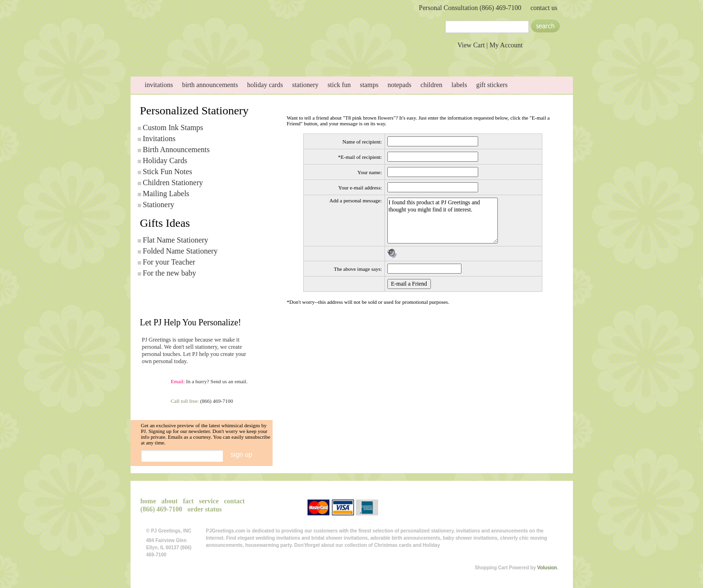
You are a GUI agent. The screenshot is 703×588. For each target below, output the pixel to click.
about (224, 57)
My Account (506, 45)
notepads (399, 85)
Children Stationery (173, 183)
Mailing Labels (166, 194)
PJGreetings (226, 25)
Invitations (159, 139)
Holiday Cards (165, 161)
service (345, 57)
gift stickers (492, 85)
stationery (305, 85)
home (164, 57)
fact (188, 501)
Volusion (547, 568)
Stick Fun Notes (168, 172)
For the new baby (170, 273)
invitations (159, 85)
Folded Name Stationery (180, 251)
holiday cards (265, 85)
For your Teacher (169, 262)
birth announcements (210, 85)
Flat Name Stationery (176, 240)
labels (459, 85)
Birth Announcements (176, 150)
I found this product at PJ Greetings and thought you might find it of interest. (443, 221)
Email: (178, 381)
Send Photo (285, 57)
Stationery (159, 205)
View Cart (471, 45)
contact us (544, 8)
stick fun (339, 85)
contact (405, 57)
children (431, 85)
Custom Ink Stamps (173, 128)
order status (205, 509)
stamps (369, 85)
